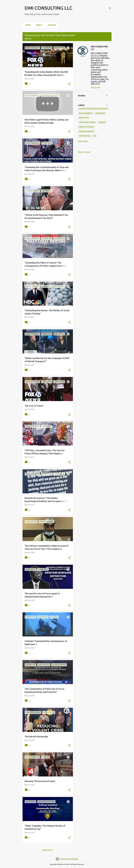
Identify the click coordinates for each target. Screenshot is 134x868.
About (38, 25)
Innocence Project (86, 131)
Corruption (100, 113)
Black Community (86, 113)
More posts (48, 850)
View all (28, 39)
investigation (85, 136)
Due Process (84, 118)
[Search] (110, 8)
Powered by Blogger (67, 859)
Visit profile (96, 88)
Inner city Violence (86, 127)
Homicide (102, 122)
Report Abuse (84, 152)
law (95, 136)
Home (27, 25)
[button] (69, 84)
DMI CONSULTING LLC (49, 8)
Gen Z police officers (87, 122)
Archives (51, 25)
